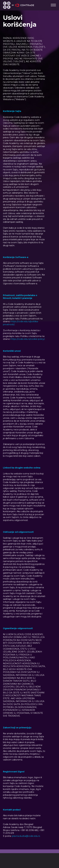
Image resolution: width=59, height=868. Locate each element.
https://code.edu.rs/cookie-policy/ (28, 339)
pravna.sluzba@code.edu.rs (26, 836)
